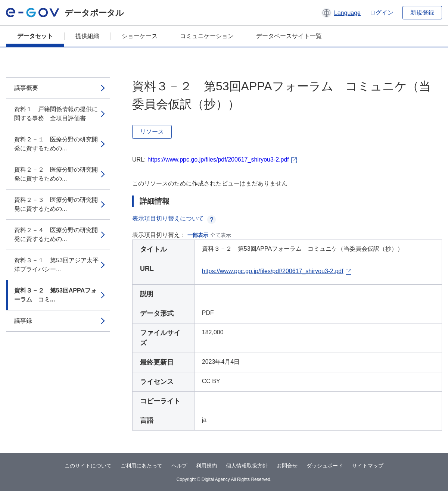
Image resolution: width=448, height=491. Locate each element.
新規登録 (422, 12)
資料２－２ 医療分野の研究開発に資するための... (56, 174)
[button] (341, 13)
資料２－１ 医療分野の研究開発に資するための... (56, 144)
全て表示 (221, 235)
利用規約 (206, 466)
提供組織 (87, 36)
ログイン (382, 12)
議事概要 (26, 88)
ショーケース (140, 36)
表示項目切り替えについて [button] (174, 218)
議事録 (23, 321)
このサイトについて (88, 466)
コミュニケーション (207, 36)
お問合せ (287, 466)
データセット (35, 36)
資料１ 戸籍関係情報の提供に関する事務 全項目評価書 (56, 114)
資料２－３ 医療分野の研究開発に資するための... (56, 204)
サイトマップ (368, 466)
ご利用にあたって (141, 466)
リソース (152, 132)
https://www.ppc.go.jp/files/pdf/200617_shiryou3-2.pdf (218, 160)
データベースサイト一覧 (289, 36)
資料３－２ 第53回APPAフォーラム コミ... (55, 295)
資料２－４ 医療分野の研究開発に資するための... (56, 234)
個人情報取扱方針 (247, 466)
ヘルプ (179, 466)
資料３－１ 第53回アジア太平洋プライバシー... (56, 265)
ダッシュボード (325, 466)
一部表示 (198, 235)
